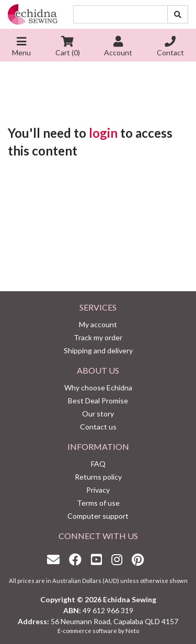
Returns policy (98, 477)
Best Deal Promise (98, 401)
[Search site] (178, 14)
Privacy (98, 490)
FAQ (98, 464)
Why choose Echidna (98, 387)
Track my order (98, 337)
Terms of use (98, 503)
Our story (98, 414)
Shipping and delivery (98, 350)
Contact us (98, 427)
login (103, 133)
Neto (132, 631)
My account (98, 324)
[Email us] (56, 559)
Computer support (98, 516)
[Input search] (120, 14)
